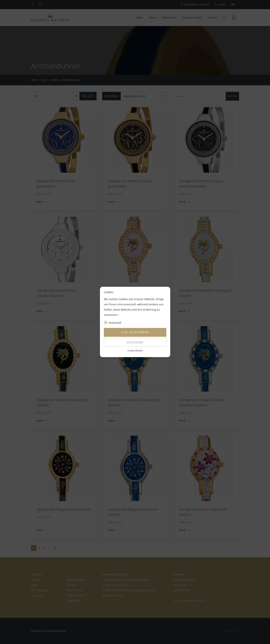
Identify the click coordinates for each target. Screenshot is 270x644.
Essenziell (115, 323)
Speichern (135, 342)
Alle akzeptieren (135, 332)
